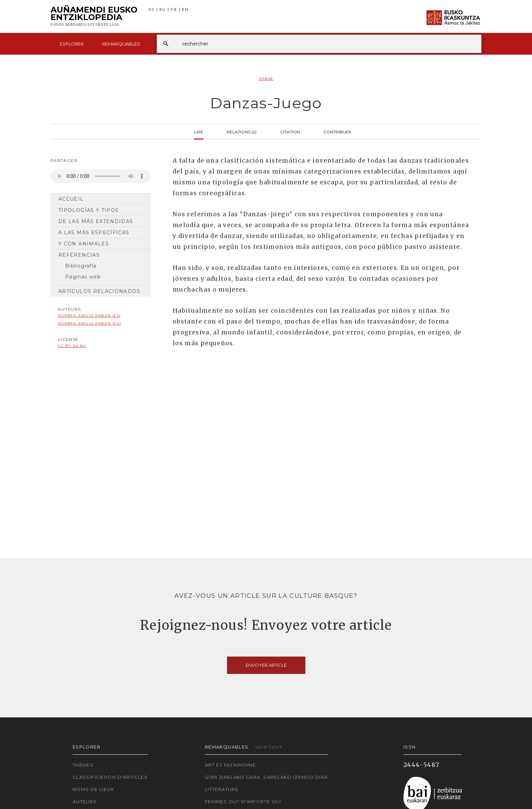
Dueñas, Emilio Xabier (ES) (89, 316)
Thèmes (83, 765)
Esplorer (72, 44)
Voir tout (269, 747)
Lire (199, 131)
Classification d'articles (110, 777)
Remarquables (121, 44)
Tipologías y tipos (89, 210)
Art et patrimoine (230, 765)
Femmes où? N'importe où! (243, 802)
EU (163, 10)
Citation (290, 131)
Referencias (79, 255)
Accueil (71, 199)
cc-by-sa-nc (72, 346)
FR (174, 10)
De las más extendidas (96, 221)
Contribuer (337, 131)
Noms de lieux (93, 789)
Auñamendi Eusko (94, 17)
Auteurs (85, 802)
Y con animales (84, 244)
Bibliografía (81, 266)
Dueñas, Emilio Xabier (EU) (90, 323)
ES (151, 10)
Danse (266, 79)
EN (185, 10)
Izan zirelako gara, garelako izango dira (266, 777)
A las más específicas (94, 233)
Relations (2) (242, 131)
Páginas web (83, 277)
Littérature (222, 789)
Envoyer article (266, 665)
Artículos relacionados (99, 291)
